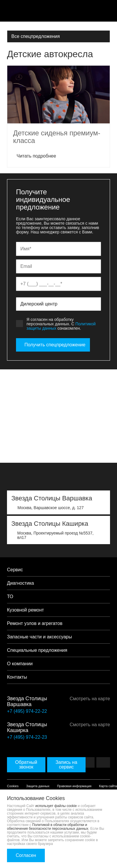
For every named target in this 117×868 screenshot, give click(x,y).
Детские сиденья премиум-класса (57, 137)
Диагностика (21, 583)
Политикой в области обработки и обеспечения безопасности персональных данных (48, 827)
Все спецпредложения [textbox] (36, 36)
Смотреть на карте (88, 699)
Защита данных (38, 786)
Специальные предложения (37, 650)
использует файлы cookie (56, 806)
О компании (20, 664)
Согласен (26, 855)
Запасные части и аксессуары (39, 637)
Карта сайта (108, 786)
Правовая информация (74, 786)
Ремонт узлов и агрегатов (35, 623)
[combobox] (58, 36)
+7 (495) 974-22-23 (27, 737)
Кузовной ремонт (25, 610)
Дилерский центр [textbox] (39, 304)
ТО (10, 597)
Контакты (17, 677)
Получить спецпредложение (53, 345)
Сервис (15, 570)
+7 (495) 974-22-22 (27, 711)
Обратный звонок (26, 765)
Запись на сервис (67, 765)
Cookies (13, 786)
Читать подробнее (35, 156)
